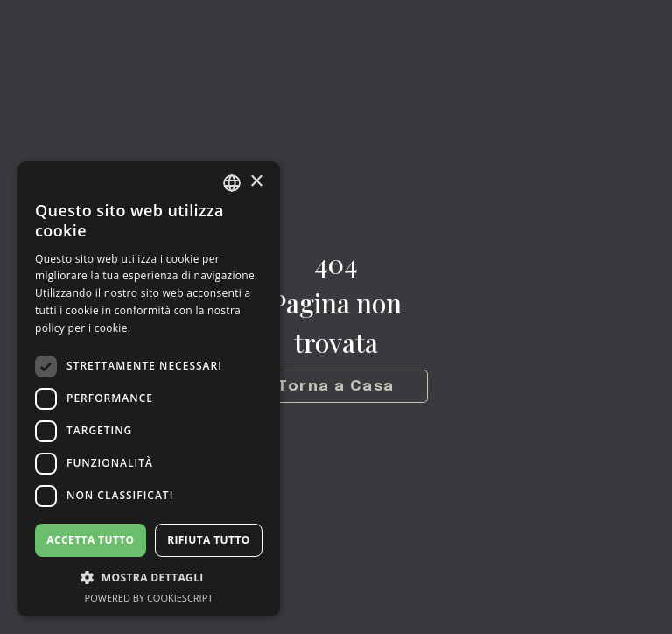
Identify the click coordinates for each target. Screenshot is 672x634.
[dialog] (149, 389)
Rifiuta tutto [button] (209, 540)
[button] (149, 578)
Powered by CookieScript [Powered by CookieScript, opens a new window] (149, 598)
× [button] (256, 182)
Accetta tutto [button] (90, 540)
